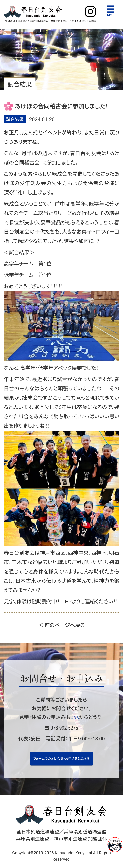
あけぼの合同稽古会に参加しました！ (61, 106)
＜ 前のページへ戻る (61, 625)
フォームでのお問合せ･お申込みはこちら (61, 762)
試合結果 (15, 119)
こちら (75, 717)
